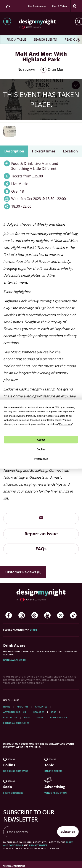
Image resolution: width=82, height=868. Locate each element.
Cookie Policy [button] (54, 420)
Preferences (41, 459)
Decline (41, 450)
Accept (41, 440)
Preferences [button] (65, 424)
